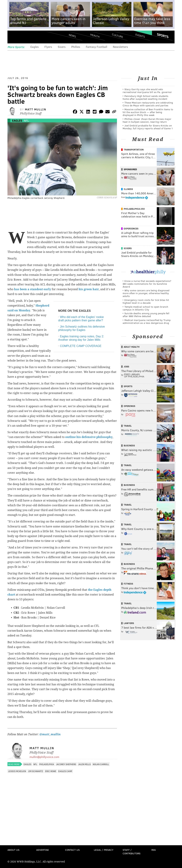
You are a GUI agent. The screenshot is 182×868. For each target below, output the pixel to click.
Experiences (131, 229)
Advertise (43, 850)
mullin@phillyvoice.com (44, 757)
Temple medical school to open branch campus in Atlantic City (145, 308)
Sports (163, 36)
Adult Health (132, 347)
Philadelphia (47, 764)
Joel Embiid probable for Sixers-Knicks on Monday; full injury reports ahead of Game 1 (148, 127)
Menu (13, 37)
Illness (128, 189)
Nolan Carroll (101, 764)
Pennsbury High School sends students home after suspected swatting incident (145, 97)
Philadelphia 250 (134, 209)
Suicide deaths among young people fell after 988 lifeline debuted (146, 315)
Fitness (128, 584)
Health (95, 36)
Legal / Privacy (104, 850)
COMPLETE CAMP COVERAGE (81, 346)
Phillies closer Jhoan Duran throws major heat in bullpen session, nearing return (147, 120)
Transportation (134, 150)
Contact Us (72, 850)
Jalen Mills (84, 764)
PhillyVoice (32, 37)
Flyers (48, 47)
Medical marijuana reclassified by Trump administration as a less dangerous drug (147, 321)
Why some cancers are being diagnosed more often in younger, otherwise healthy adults (146, 293)
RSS (154, 850)
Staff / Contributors (132, 852)
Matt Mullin (36, 109)
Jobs (126, 367)
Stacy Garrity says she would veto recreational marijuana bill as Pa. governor (147, 91)
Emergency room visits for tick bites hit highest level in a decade (146, 301)
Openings (129, 406)
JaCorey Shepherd (66, 764)
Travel (128, 426)
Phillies (76, 47)
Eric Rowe (51, 771)
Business (129, 445)
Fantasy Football (97, 47)
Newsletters (120, 47)
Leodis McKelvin (17, 771)
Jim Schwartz (36, 771)
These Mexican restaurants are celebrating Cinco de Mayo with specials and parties (148, 104)
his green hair (89, 289)
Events (140, 36)
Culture (117, 36)
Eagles (35, 47)
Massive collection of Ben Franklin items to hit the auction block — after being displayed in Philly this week (148, 112)
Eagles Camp (65, 771)
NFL (26, 120)
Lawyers (129, 623)
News (72, 36)
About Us (13, 850)
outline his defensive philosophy (89, 437)
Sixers (62, 47)
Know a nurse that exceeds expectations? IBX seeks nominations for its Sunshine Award (147, 284)
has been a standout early (33, 289)
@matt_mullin (50, 734)
